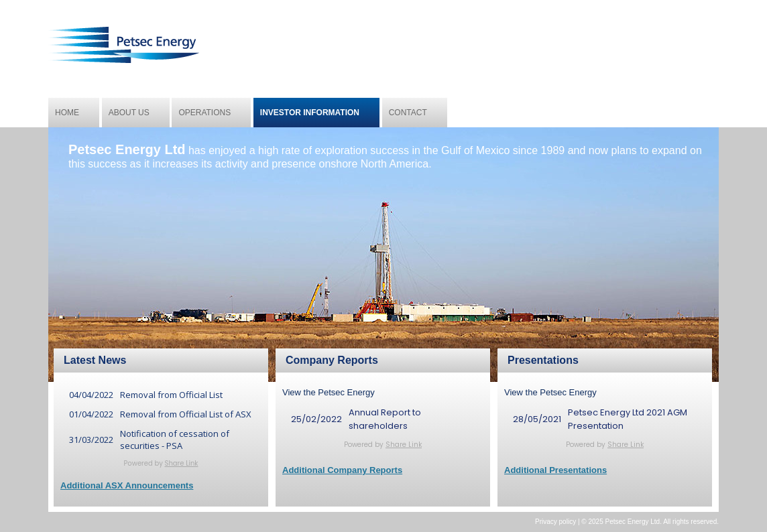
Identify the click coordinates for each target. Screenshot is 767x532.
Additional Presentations (555, 470)
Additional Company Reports (342, 470)
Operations (204, 113)
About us (129, 113)
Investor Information (310, 113)
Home (67, 113)
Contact (408, 113)
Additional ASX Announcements (127, 485)
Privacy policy (555, 522)
